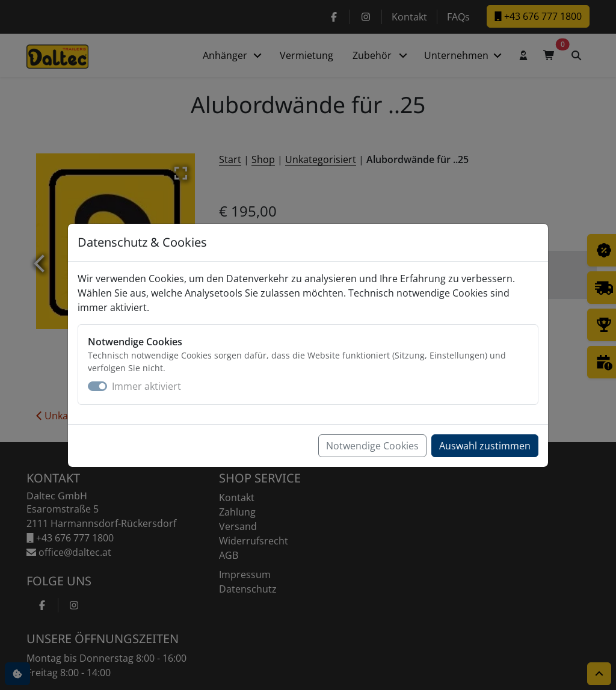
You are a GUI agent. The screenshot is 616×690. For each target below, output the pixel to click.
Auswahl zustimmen (485, 446)
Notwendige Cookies (372, 446)
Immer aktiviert (146, 386)
